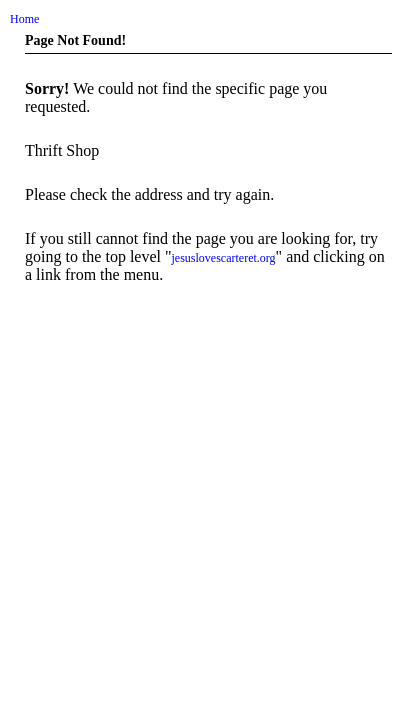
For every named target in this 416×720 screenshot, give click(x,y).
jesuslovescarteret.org (224, 258)
